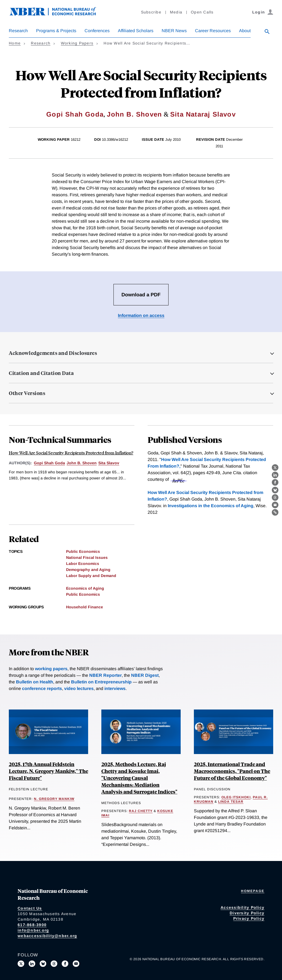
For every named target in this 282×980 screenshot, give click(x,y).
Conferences (97, 31)
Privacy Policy (249, 918)
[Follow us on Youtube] (76, 964)
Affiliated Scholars (136, 31)
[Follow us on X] (21, 964)
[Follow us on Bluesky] (43, 964)
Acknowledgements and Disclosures (53, 353)
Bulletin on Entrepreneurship (101, 682)
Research (18, 31)
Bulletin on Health (35, 682)
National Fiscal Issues (87, 557)
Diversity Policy (247, 913)
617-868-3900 (32, 925)
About (245, 31)
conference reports (42, 688)
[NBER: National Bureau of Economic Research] (57, 14)
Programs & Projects (56, 31)
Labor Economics (83, 564)
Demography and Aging (88, 570)
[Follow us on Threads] (54, 964)
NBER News (174, 31)
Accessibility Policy (242, 907)
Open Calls (202, 12)
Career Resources (213, 31)
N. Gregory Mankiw (54, 799)
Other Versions (27, 393)
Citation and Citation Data (41, 373)
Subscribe (151, 12)
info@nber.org (33, 930)
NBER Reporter (105, 675)
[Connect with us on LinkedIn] (32, 964)
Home (15, 43)
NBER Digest (145, 675)
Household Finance (85, 607)
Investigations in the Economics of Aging (211, 506)
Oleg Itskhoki (236, 797)
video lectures (79, 688)
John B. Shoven (134, 114)
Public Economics (83, 551)
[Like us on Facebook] (65, 964)
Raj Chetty (141, 811)
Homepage (253, 891)
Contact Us (30, 908)
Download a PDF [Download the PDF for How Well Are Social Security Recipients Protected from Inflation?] (141, 295)
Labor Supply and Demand (91, 576)
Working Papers (77, 43)
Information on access (141, 315)
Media (176, 12)
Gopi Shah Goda (75, 114)
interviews (115, 688)
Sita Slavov (109, 463)
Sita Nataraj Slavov (203, 114)
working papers (51, 669)
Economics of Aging (85, 588)
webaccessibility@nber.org (47, 936)
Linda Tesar (231, 802)
